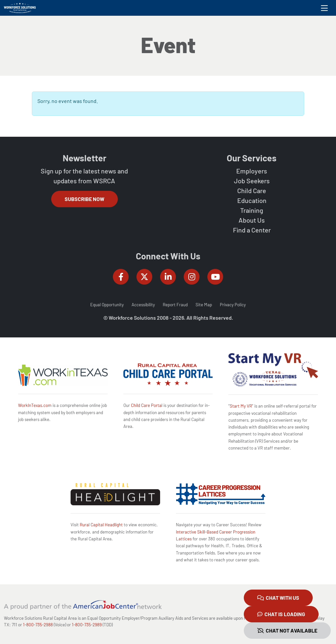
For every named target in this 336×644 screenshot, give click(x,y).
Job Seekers (252, 181)
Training (252, 210)
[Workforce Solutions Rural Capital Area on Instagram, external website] (192, 277)
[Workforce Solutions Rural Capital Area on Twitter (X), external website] (144, 277)
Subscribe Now (84, 199)
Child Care (252, 191)
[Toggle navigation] (324, 8)
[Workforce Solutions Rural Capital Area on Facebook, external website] (121, 277)
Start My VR (241, 406)
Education (252, 200)
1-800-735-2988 (38, 625)
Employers (252, 171)
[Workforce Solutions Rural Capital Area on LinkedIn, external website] (168, 277)
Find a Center (252, 230)
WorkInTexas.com (35, 405)
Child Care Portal (147, 405)
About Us (252, 220)
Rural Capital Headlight (101, 525)
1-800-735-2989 (87, 625)
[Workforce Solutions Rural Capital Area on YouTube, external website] (215, 277)
